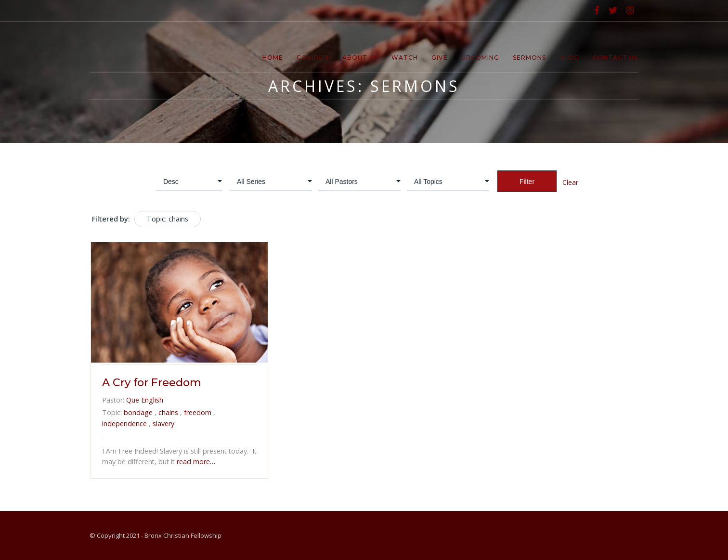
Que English (145, 400)
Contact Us (615, 58)
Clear (570, 182)
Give (440, 58)
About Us (360, 58)
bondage (138, 412)
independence (124, 423)
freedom (198, 412)
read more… (195, 462)
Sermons (529, 58)
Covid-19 (313, 58)
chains (168, 412)
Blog (569, 58)
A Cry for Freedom (152, 383)
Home (273, 58)
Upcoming (480, 58)
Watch (405, 58)
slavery (163, 423)
